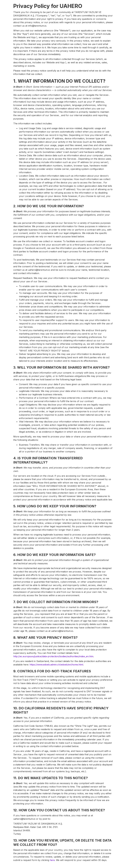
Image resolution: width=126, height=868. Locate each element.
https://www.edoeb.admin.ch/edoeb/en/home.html (56, 665)
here (52, 860)
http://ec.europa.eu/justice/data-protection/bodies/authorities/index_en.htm (53, 656)
